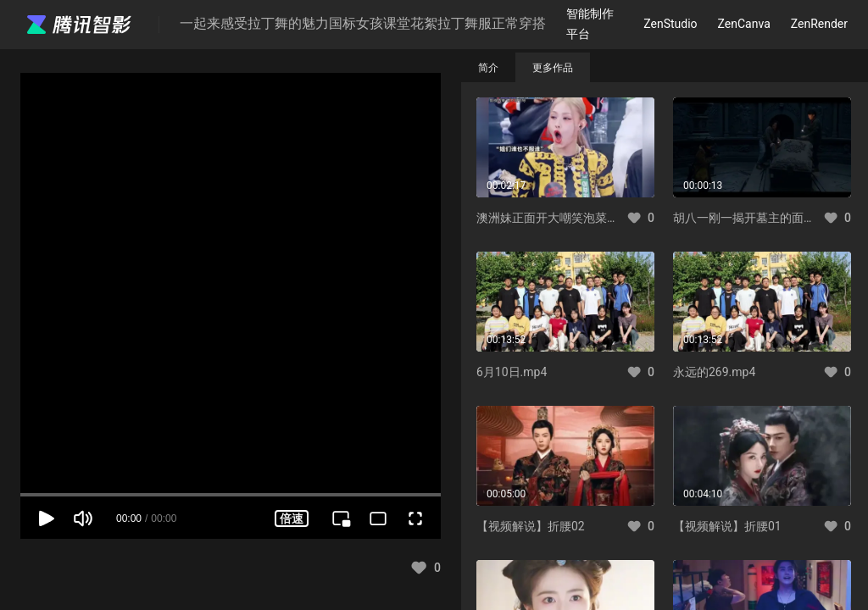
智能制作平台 (590, 23)
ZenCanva (744, 24)
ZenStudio (670, 24)
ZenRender (819, 24)
